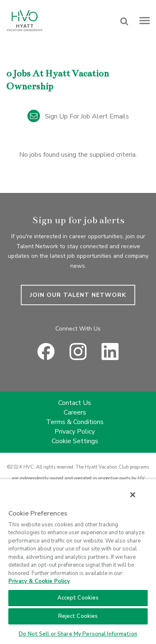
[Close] (133, 495)
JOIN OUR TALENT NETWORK (78, 295)
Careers (75, 412)
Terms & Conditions (75, 422)
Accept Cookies (78, 598)
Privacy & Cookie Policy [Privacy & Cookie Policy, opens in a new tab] (39, 581)
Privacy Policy (75, 432)
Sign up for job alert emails (78, 116)
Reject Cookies (78, 616)
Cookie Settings (75, 441)
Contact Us (75, 403)
